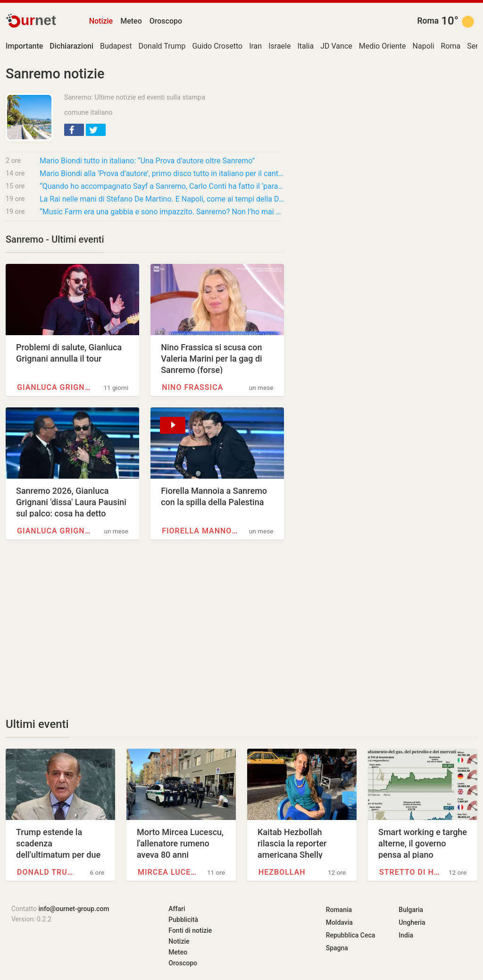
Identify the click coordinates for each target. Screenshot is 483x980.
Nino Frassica (192, 387)
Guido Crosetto (217, 46)
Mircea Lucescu (168, 872)
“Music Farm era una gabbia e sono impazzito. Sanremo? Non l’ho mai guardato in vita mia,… (162, 212)
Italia (305, 46)
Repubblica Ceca (351, 935)
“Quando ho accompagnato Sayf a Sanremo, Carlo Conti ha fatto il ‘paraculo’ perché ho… (162, 186)
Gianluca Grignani (56, 387)
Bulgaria (411, 910)
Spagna (337, 948)
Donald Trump (162, 46)
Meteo (131, 21)
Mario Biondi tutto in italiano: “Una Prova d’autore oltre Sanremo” (147, 161)
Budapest (116, 46)
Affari (177, 909)
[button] (74, 130)
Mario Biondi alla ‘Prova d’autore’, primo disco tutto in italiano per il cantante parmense (162, 173)
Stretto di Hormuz (410, 872)
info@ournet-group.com (74, 909)
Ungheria (412, 922)
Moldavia (339, 922)
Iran (255, 46)
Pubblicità (183, 920)
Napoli (424, 46)
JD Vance (336, 46)
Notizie (101, 21)
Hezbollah (282, 872)
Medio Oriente (383, 46)
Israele (279, 46)
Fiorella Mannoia (201, 531)
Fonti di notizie (190, 930)
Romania (339, 910)
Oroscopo (166, 21)
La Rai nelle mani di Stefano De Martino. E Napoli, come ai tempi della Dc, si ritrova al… (162, 199)
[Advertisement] (145, 628)
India (406, 935)
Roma (428, 21)
